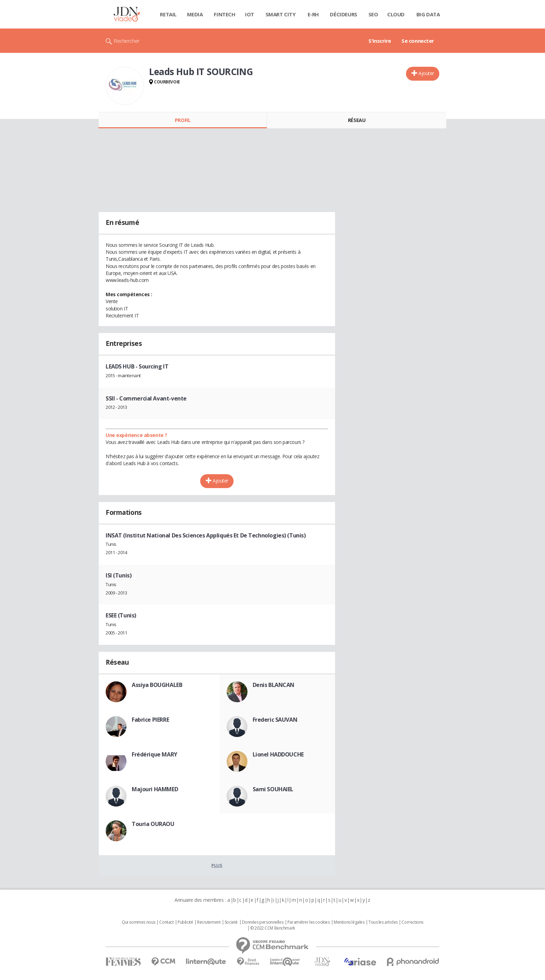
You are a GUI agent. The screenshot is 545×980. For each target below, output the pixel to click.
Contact (166, 922)
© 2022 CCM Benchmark (273, 928)
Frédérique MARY (154, 754)
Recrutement (209, 922)
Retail (168, 14)
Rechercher (127, 41)
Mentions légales (349, 922)
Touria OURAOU (153, 824)
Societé (231, 922)
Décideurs (343, 14)
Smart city (281, 14)
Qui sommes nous (139, 922)
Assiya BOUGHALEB (157, 685)
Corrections (412, 922)
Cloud (396, 14)
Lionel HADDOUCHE (278, 754)
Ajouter (426, 73)
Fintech (224, 14)
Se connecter (418, 41)
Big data (428, 14)
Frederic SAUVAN (275, 720)
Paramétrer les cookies (309, 922)
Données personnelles (263, 922)
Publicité (185, 922)
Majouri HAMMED (155, 789)
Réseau (357, 120)
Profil (183, 120)
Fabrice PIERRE (150, 720)
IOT (250, 14)
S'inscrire (380, 41)
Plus (217, 865)
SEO (373, 14)
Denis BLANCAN (274, 685)
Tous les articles (383, 922)
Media (195, 14)
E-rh (313, 14)
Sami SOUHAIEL (273, 789)
